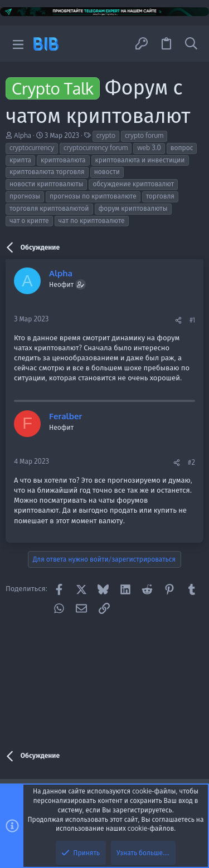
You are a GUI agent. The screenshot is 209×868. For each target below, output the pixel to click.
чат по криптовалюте (92, 220)
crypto (106, 135)
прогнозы (25, 196)
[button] (18, 44)
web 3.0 (149, 148)
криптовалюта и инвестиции (140, 160)
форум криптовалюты (133, 208)
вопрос (182, 148)
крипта (20, 160)
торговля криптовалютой (49, 208)
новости (107, 172)
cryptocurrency (32, 148)
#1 (192, 320)
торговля (160, 196)
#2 (191, 462)
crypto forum (144, 135)
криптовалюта (63, 160)
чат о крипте (29, 220)
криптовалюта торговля (47, 172)
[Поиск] (191, 44)
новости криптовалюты (46, 184)
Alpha (23, 135)
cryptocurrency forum (96, 148)
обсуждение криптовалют (133, 184)
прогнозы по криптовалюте (93, 196)
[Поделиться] (178, 321)
